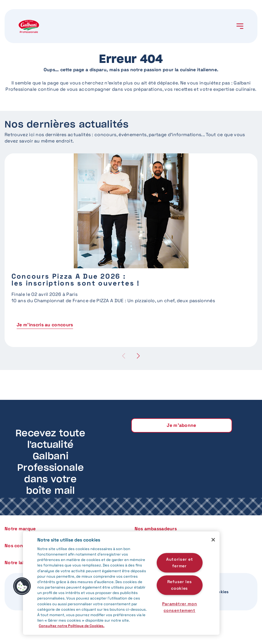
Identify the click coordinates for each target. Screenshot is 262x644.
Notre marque (20, 529)
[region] (121, 583)
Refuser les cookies (180, 585)
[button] (139, 356)
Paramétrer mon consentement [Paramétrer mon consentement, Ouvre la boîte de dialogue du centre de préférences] (180, 607)
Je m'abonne (182, 425)
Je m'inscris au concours (45, 325)
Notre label (17, 563)
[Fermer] (213, 540)
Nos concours (20, 546)
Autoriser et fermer (180, 563)
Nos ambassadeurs (156, 529)
